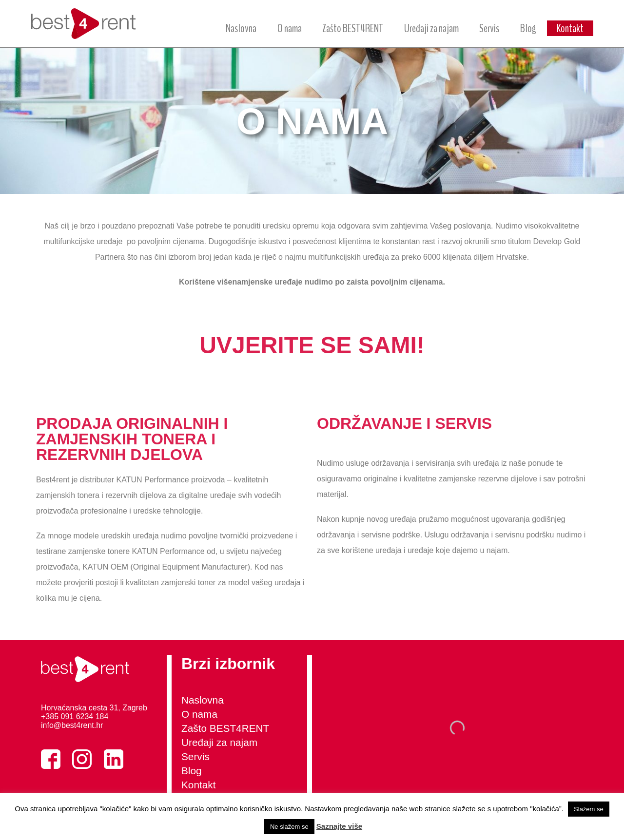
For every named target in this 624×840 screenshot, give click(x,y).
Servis (489, 28)
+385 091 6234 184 (75, 716)
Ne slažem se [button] (289, 827)
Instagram (82, 759)
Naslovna (241, 28)
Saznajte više (339, 826)
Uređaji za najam (431, 28)
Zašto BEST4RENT (353, 28)
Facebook (51, 759)
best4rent (90, 23)
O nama (290, 28)
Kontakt (570, 28)
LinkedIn (114, 759)
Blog (528, 28)
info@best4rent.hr (72, 725)
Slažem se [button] (589, 809)
